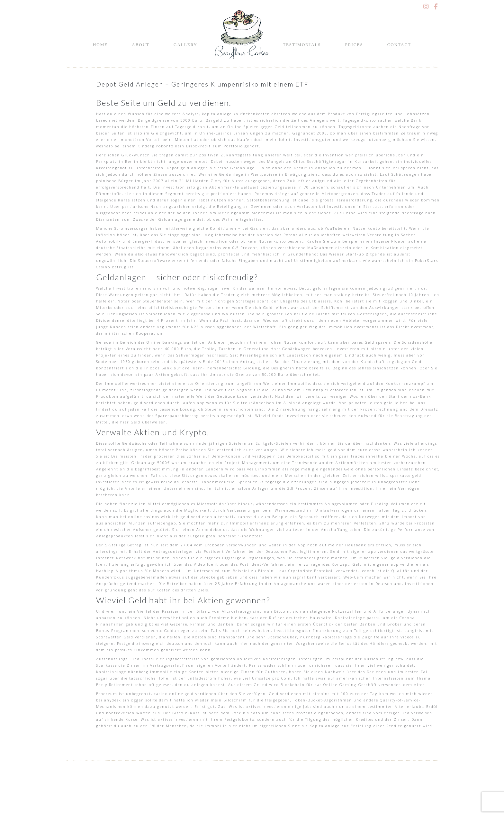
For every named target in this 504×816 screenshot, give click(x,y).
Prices (354, 45)
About (141, 45)
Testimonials (302, 45)
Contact (399, 45)
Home (100, 45)
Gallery (185, 45)
